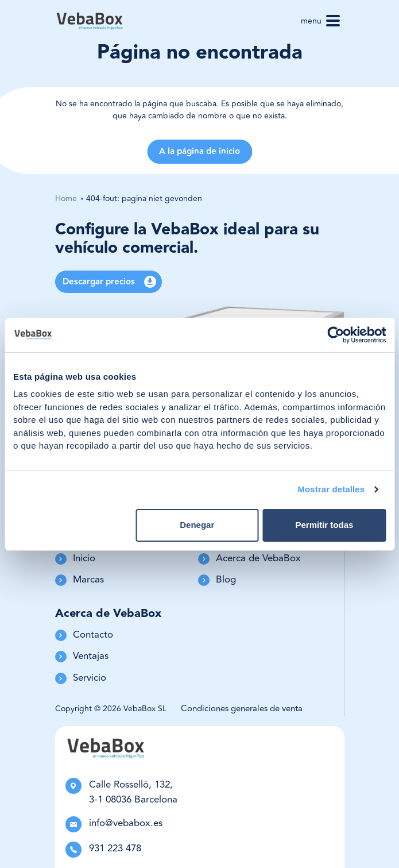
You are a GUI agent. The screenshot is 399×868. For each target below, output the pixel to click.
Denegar (197, 525)
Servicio (81, 678)
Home (66, 198)
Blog (217, 580)
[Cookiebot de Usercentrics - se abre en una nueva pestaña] (336, 335)
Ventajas (82, 656)
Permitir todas (324, 525)
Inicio (75, 559)
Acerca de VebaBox (249, 559)
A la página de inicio (199, 151)
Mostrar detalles (331, 489)
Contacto (84, 635)
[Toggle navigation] (333, 21)
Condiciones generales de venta (242, 709)
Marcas (80, 580)
